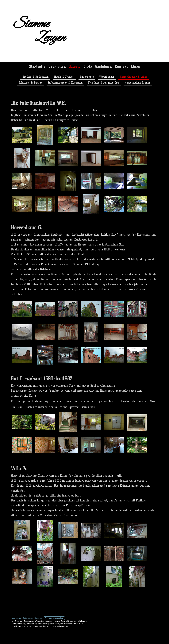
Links (135, 67)
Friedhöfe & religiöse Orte (104, 83)
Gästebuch (104, 67)
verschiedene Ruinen (138, 83)
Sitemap (39, 618)
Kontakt (121, 67)
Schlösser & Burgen (30, 83)
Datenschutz (28, 618)
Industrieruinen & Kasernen (65, 83)
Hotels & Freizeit (64, 77)
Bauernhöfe (87, 77)
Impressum (16, 618)
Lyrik (88, 67)
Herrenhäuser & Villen (134, 77)
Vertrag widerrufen (54, 618)
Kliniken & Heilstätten (35, 77)
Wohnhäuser (107, 77)
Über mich (57, 67)
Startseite (37, 67)
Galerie (75, 67)
